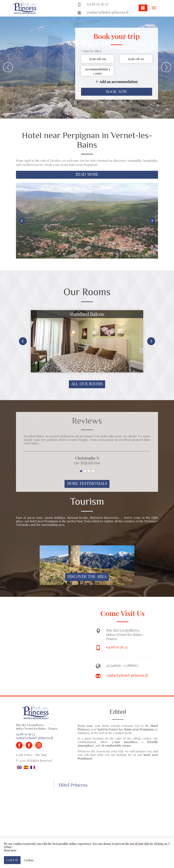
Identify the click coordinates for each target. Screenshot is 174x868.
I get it (12, 860)
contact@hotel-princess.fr (108, 12)
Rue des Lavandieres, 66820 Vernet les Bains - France (37, 727)
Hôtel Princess (73, 785)
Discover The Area (87, 576)
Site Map (41, 755)
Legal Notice (24, 755)
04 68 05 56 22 (117, 647)
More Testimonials (87, 483)
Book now (117, 92)
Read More (87, 174)
